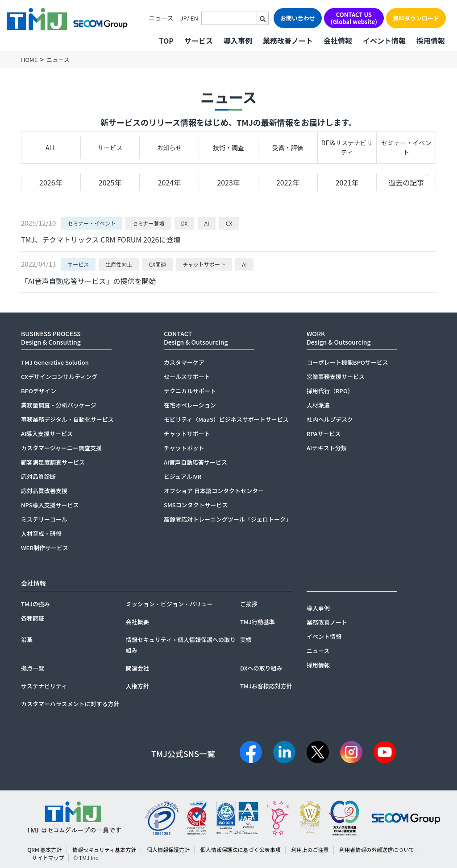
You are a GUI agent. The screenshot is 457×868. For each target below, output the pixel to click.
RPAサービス (324, 434)
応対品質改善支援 (44, 491)
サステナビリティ (44, 686)
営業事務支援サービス (336, 376)
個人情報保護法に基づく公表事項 (241, 849)
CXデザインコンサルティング (59, 376)
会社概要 (137, 622)
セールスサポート (187, 376)
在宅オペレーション (190, 405)
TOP (166, 41)
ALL (51, 148)
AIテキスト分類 (327, 448)
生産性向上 (119, 264)
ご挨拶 (249, 604)
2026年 (51, 182)
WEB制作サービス (45, 548)
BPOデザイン (39, 391)
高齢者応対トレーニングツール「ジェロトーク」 (228, 519)
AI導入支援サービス (47, 434)
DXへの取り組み (261, 668)
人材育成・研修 (41, 533)
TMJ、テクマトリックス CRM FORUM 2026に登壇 (101, 239)
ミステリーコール (44, 519)
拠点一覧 (33, 668)
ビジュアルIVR (183, 476)
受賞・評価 (288, 148)
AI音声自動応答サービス (195, 462)
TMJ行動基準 (258, 622)
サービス (110, 148)
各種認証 (33, 618)
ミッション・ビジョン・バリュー (169, 604)
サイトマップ (48, 858)
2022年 (288, 182)
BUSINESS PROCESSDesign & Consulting (51, 338)
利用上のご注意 (310, 849)
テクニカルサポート (190, 391)
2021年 (347, 182)
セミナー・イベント (406, 147)
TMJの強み (35, 604)
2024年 (170, 182)
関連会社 (137, 668)
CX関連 (158, 264)
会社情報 (338, 41)
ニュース (161, 18)
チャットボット (184, 448)
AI (207, 223)
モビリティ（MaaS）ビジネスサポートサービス (226, 419)
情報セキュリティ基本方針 (104, 849)
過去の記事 (406, 182)
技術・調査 (228, 148)
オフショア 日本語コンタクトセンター (214, 491)
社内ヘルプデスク (330, 419)
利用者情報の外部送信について (377, 849)
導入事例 (238, 41)
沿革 (27, 640)
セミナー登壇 (148, 223)
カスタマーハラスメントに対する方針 (70, 704)
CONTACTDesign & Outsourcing (196, 338)
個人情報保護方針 (168, 849)
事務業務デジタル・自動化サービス (67, 419)
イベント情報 (384, 41)
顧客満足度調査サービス (53, 462)
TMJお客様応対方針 (266, 686)
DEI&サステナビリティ (347, 147)
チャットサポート (204, 264)
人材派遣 (318, 405)
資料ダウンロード (416, 18)
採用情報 (431, 41)
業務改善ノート (288, 41)
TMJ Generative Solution (55, 362)
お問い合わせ (298, 18)
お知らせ (169, 148)
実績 (246, 640)
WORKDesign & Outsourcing (339, 338)
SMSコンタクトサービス (196, 505)
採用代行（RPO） (330, 391)
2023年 (228, 182)
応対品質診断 (38, 476)
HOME (29, 60)
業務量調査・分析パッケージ (59, 405)
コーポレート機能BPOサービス (347, 362)
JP (184, 18)
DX (185, 223)
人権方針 (137, 686)
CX (229, 223)
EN (194, 18)
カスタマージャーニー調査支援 (61, 448)
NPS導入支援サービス (50, 505)
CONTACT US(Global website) (354, 18)
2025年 (110, 182)
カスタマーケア (184, 362)
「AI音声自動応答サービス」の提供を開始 (88, 281)
